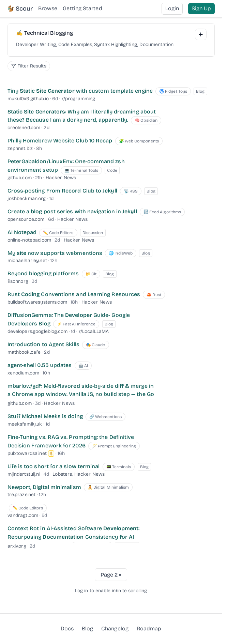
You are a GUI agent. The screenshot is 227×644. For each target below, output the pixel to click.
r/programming (79, 99)
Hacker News (61, 178)
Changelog (115, 628)
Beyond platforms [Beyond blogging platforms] (43, 273)
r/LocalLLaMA (94, 331)
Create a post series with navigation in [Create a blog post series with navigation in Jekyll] (72, 211)
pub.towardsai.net (27, 453)
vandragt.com (23, 515)
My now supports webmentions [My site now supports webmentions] (55, 253)
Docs (67, 628)
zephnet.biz (20, 148)
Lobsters (62, 474)
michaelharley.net (27, 260)
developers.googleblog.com (38, 331)
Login (172, 8)
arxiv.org (17, 546)
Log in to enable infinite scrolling (111, 591)
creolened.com (24, 128)
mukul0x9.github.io (28, 99)
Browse (48, 8)
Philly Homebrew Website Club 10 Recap (60, 141)
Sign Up (201, 8)
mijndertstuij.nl (24, 474)
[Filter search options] (29, 66)
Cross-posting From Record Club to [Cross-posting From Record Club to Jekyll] (62, 191)
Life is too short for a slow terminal (54, 466)
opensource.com (26, 219)
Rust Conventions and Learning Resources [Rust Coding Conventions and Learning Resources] (74, 294)
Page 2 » (111, 575)
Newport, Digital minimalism (44, 487)
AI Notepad (22, 232)
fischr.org (18, 281)
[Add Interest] (201, 34)
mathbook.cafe (24, 352)
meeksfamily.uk (25, 424)
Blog (87, 628)
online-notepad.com (29, 240)
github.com (20, 178)
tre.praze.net (22, 495)
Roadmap (149, 628)
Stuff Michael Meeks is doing (45, 416)
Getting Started (82, 8)
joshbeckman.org (27, 198)
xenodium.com (24, 373)
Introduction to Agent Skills (43, 344)
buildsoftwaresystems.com (37, 302)
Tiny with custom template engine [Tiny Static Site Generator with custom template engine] (80, 91)
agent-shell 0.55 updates (40, 365)
